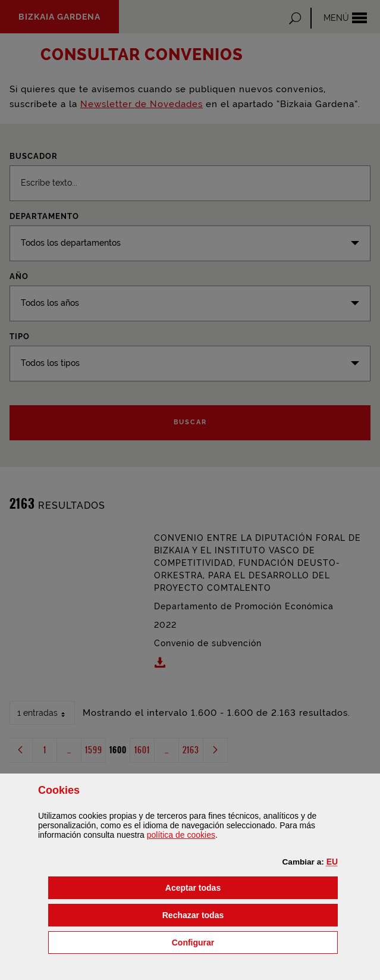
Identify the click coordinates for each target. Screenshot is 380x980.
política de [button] (181, 835)
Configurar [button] (253, 942)
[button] (332, 862)
